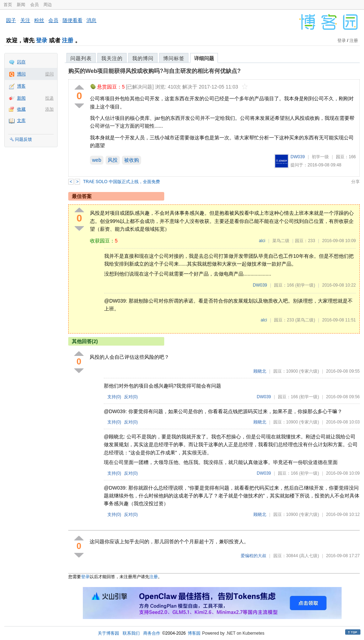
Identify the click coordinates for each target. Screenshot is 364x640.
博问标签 (174, 58)
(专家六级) (309, 371)
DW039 (298, 157)
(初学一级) (305, 285)
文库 (21, 121)
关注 (25, 20)
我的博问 (143, 58)
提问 (49, 74)
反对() (131, 397)
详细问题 (204, 58)
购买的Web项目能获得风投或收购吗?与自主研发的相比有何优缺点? (154, 71)
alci (262, 241)
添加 (49, 109)
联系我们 (131, 633)
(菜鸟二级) (305, 320)
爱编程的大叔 (253, 556)
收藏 (21, 109)
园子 (11, 20)
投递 (49, 98)
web (97, 160)
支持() (114, 397)
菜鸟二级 (281, 241)
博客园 (194, 633)
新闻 (21, 5)
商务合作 (152, 633)
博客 (21, 86)
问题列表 (81, 58)
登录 (42, 40)
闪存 (21, 62)
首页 (8, 5)
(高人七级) (309, 556)
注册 (68, 40)
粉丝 (39, 20)
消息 (91, 20)
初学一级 (320, 157)
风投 (113, 160)
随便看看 (73, 20)
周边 (48, 5)
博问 (21, 74)
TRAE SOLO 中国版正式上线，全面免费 (122, 182)
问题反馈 (23, 139)
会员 (34, 5)
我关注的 (112, 58)
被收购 (132, 160)
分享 (355, 182)
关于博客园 (108, 633)
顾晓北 (260, 371)
